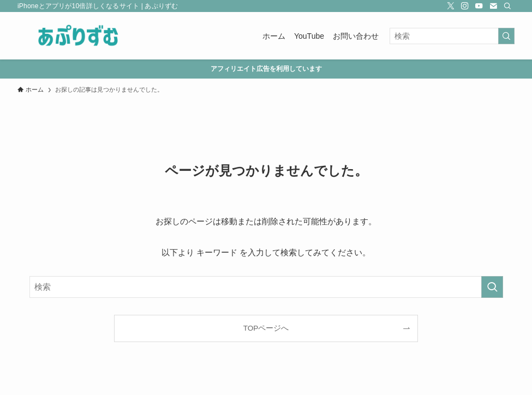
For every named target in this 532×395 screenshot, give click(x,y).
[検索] (507, 6)
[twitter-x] (451, 6)
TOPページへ (266, 328)
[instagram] (465, 6)
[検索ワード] (452, 36)
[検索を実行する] (506, 36)
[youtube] (479, 6)
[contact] (493, 6)
